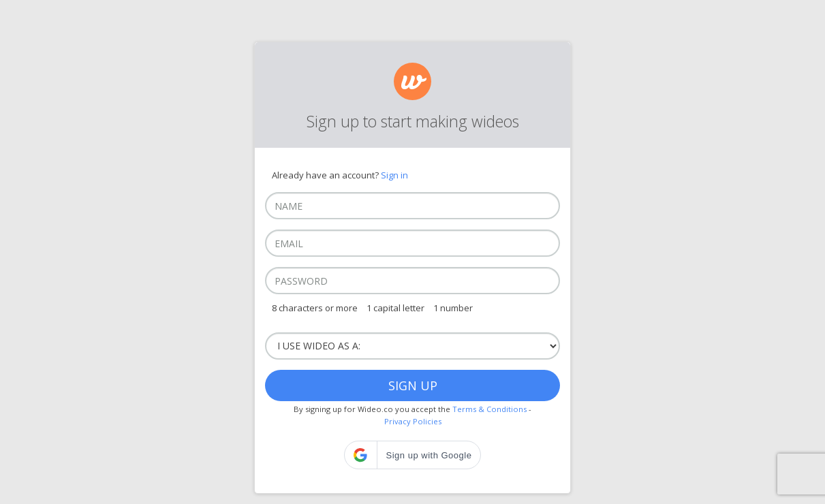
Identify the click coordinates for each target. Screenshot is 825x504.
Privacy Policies (413, 421)
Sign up (413, 385)
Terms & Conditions (489, 409)
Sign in (394, 175)
